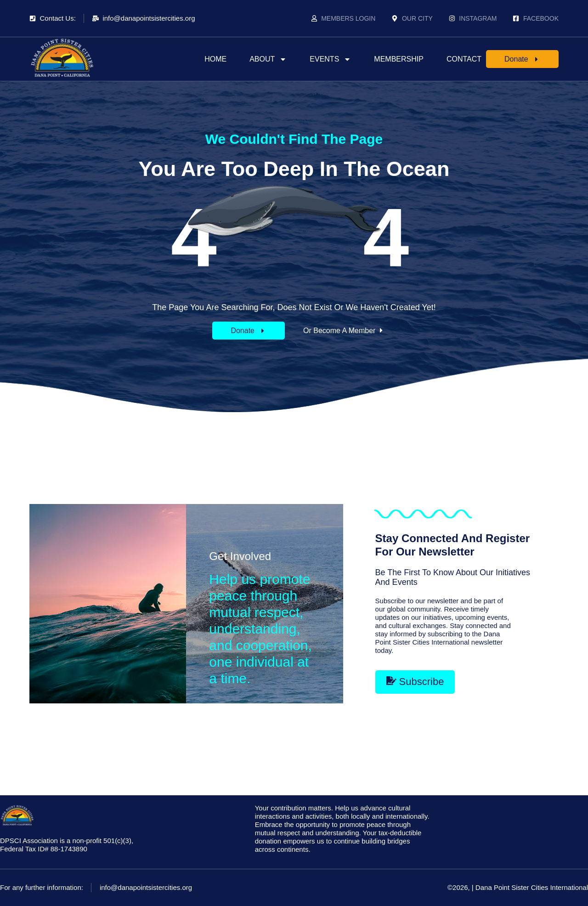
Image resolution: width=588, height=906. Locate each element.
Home (215, 59)
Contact (464, 59)
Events (330, 59)
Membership (399, 59)
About (268, 59)
